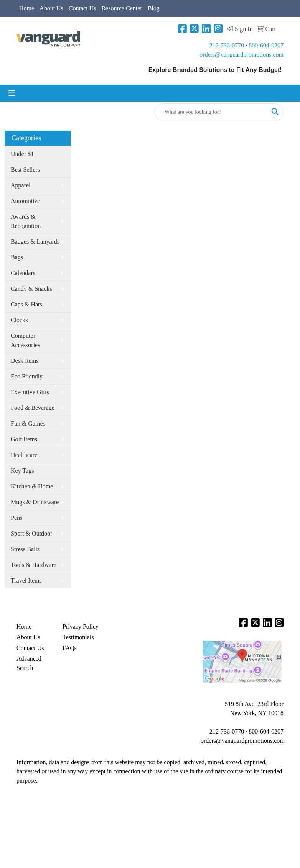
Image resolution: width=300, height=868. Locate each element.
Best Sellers (25, 170)
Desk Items (25, 361)
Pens (16, 518)
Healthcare (24, 455)
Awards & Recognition (26, 221)
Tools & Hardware (34, 565)
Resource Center (122, 8)
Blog (154, 8)
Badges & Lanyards (35, 242)
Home (27, 8)
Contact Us (82, 8)
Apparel (21, 185)
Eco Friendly (27, 376)
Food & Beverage (33, 408)
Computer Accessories (25, 340)
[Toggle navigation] (12, 93)
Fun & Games (28, 423)
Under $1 (22, 154)
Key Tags (22, 471)
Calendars (23, 273)
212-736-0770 (227, 45)
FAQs (70, 648)
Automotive (25, 201)
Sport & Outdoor (31, 533)
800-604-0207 (266, 45)
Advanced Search (29, 663)
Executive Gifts (30, 392)
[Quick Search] (211, 112)
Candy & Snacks (31, 289)
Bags (17, 257)
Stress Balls (25, 549)
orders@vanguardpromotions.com (241, 55)
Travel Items (26, 581)
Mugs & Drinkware (35, 502)
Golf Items (24, 439)
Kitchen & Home (32, 486)
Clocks (19, 320)
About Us (51, 8)
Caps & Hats (26, 304)
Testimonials (78, 637)
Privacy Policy (81, 626)
